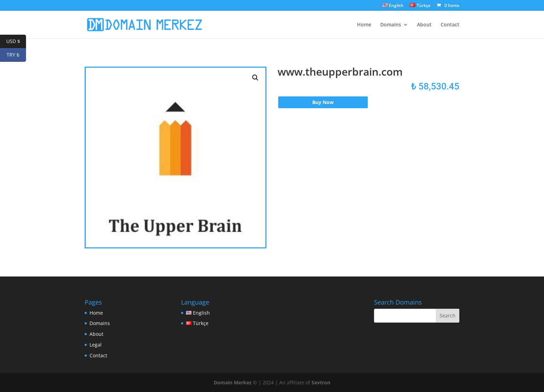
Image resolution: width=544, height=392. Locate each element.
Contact (450, 25)
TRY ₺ (16, 55)
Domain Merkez (233, 382)
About (424, 25)
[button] (255, 78)
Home (364, 25)
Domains (391, 25)
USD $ (16, 41)
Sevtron (321, 382)
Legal (96, 345)
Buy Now (323, 102)
